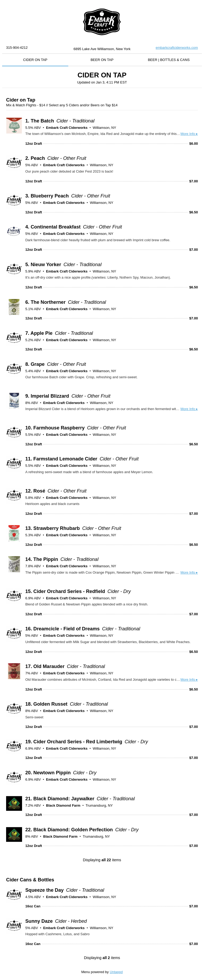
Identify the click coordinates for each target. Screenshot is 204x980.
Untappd (116, 972)
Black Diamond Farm (63, 805)
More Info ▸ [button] (189, 134)
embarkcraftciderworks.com (177, 48)
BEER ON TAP (102, 60)
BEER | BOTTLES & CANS (169, 60)
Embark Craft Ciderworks (67, 128)
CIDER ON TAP (35, 60)
